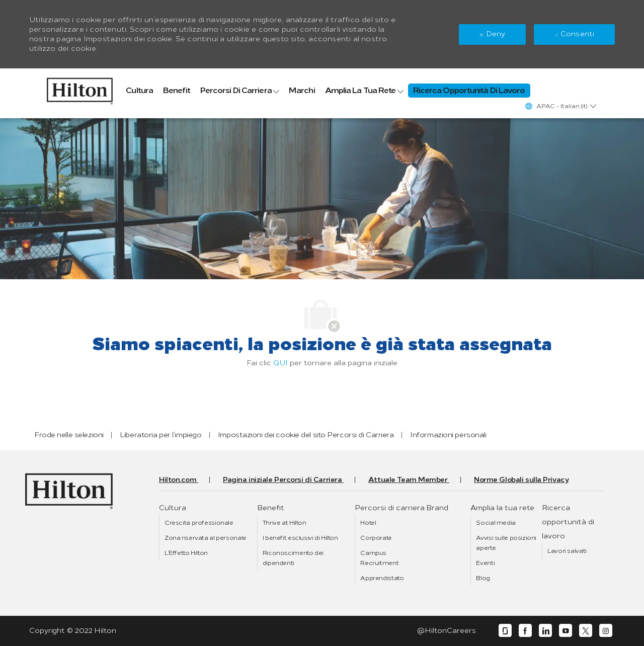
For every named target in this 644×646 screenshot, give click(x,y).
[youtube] (566, 631)
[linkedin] (545, 631)
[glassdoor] (505, 631)
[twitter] (586, 631)
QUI (280, 363)
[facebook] (525, 631)
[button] (560, 106)
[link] (80, 89)
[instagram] (606, 631)
